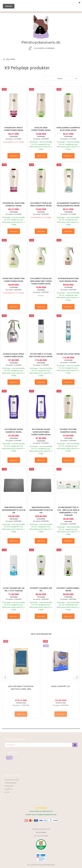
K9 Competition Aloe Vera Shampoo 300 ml (41, 204)
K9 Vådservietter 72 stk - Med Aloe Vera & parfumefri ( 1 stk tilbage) (68, 511)
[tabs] (54, 4)
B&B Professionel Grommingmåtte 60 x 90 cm (41, 510)
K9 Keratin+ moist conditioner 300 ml (14, 129)
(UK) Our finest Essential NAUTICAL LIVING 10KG (21, 688)
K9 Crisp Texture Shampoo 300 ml (68, 431)
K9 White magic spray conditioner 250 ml (14, 355)
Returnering (9, 786)
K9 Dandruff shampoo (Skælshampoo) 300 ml (68, 204)
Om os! (7, 792)
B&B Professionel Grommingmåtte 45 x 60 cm (14, 510)
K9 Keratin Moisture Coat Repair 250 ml (68, 280)
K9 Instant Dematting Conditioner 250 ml (14, 280)
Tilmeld (75, 745)
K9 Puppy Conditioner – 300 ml (68, 589)
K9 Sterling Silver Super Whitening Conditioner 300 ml (41, 432)
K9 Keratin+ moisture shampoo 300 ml (14, 204)
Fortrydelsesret (11, 783)
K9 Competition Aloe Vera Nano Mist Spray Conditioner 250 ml (41, 281)
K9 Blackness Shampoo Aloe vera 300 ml (68, 129)
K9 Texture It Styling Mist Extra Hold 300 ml (41, 355)
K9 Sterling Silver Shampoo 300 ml (14, 431)
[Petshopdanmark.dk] (41, 29)
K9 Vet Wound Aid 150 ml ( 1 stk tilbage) (14, 589)
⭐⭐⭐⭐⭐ (41, 808)
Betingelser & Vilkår (12, 780)
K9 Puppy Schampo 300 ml (41, 589)
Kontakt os (9, 789)
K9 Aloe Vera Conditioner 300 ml (41, 129)
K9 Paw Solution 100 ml (68, 354)
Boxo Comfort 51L (61, 686)
